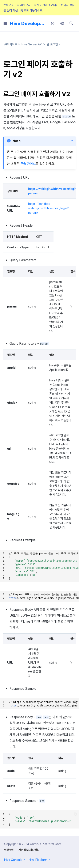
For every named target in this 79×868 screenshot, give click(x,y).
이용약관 (9, 850)
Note (17, 141)
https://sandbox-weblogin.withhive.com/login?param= (48, 208)
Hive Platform (39, 860)
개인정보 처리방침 (29, 850)
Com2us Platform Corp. (46, 844)
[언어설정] (62, 23)
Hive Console (15, 860)
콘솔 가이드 (28, 164)
